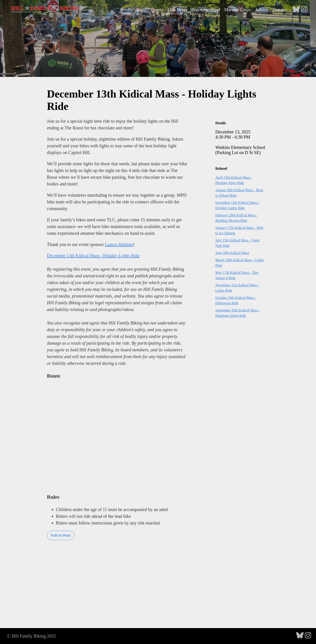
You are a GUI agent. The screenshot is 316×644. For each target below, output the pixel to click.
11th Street (177, 10)
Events (157, 10)
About (141, 10)
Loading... (117, 435)
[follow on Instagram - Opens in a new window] (304, 10)
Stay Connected (206, 10)
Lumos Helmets (119, 244)
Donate (279, 10)
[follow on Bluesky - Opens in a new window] (296, 10)
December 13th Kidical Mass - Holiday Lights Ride (93, 256)
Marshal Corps (237, 10)
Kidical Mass (61, 535)
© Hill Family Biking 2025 (31, 636)
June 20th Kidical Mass (232, 253)
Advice (262, 10)
